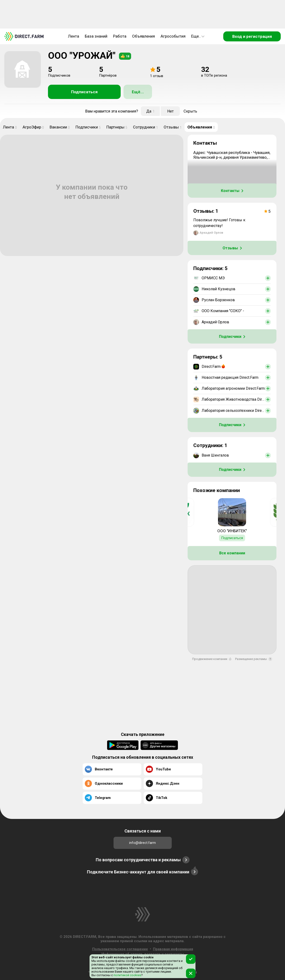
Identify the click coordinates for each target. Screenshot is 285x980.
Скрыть (190, 111)
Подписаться (84, 92)
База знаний (96, 36)
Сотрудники (145, 127)
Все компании (232, 553)
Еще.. (198, 36)
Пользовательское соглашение (120, 949)
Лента (74, 36)
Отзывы (173, 127)
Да (150, 111)
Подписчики (88, 127)
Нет (170, 111)
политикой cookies (127, 975)
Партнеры (117, 127)
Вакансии (60, 127)
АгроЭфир (33, 127)
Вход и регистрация (252, 36)
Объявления (143, 36)
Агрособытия (173, 36)
